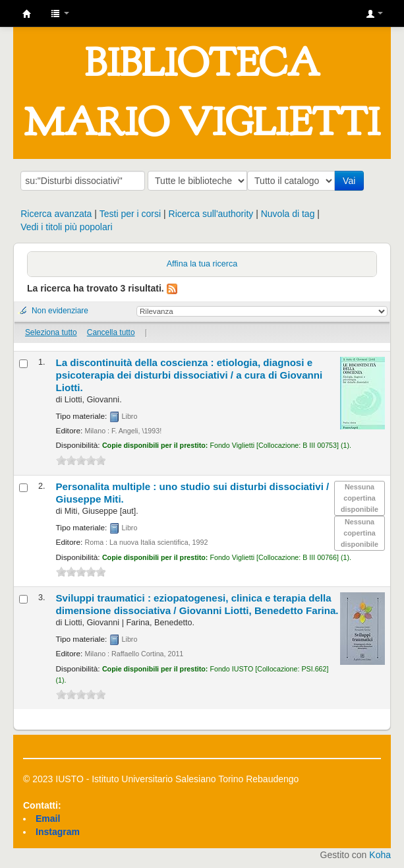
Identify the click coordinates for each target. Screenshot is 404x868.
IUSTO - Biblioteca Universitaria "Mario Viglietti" (27, 14)
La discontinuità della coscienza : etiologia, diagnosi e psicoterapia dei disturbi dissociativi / (189, 375)
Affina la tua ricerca (202, 264)
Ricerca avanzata (56, 214)
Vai (352, 181)
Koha (380, 855)
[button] (60, 13)
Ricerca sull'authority (211, 214)
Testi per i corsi (130, 214)
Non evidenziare (60, 311)
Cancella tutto (111, 332)
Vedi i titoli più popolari (66, 227)
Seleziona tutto (51, 332)
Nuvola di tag (288, 214)
